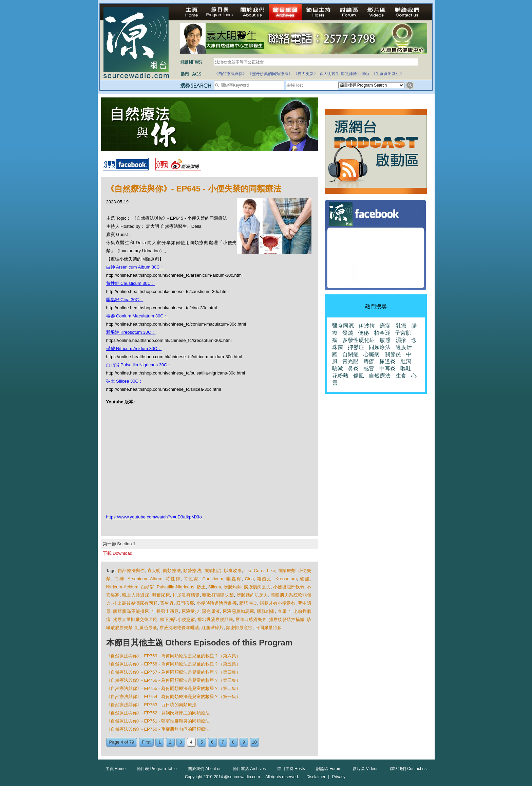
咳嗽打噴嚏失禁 (218, 595)
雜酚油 (264, 579)
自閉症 (350, 354)
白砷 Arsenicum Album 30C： (135, 267)
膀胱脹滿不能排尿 (131, 611)
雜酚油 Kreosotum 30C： (131, 332)
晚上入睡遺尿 (136, 595)
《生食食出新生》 (388, 74)
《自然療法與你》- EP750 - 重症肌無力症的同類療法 (158, 729)
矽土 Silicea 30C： (125, 381)
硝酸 (305, 579)
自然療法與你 (131, 571)
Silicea (215, 587)
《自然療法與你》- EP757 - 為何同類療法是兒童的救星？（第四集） (174, 672)
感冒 (369, 369)
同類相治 (213, 571)
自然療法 (380, 376)
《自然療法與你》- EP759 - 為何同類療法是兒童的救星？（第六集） (174, 656)
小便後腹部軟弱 (289, 587)
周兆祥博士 (351, 74)
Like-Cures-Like (260, 571)
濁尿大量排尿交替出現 (135, 619)
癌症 (366, 74)
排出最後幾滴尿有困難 (135, 603)
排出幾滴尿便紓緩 (215, 619)
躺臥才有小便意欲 (277, 603)
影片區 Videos (365, 769)
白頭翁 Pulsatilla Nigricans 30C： (139, 365)
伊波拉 (367, 326)
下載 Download (118, 553)
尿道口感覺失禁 (251, 619)
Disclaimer (316, 777)
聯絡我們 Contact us (408, 769)
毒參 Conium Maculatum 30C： (137, 316)
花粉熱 (340, 376)
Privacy (339, 777)
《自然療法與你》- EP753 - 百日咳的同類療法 (151, 705)
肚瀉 (406, 361)
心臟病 (372, 354)
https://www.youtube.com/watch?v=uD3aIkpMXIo (154, 517)
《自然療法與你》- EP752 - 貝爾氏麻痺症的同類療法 (158, 713)
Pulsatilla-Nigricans (176, 587)
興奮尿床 (161, 595)
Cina (249, 579)
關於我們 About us (205, 769)
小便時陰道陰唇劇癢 (217, 603)
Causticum (213, 579)
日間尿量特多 (268, 628)
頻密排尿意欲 (239, 628)
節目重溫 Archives (249, 769)
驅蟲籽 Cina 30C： (125, 300)
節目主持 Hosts (291, 769)
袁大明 (154, 571)
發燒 (348, 333)
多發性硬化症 (359, 340)
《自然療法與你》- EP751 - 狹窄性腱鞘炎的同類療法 (158, 721)
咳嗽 (338, 369)
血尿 (282, 611)
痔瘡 (369, 361)
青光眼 (350, 361)
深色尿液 (211, 611)
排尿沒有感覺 (186, 595)
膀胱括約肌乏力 (252, 595)
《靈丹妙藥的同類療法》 (270, 74)
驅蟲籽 (234, 579)
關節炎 (393, 354)
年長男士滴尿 (165, 611)
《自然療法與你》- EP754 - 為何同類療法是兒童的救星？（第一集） (174, 697)
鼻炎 (353, 369)
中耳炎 (387, 369)
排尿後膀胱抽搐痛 (287, 619)
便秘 (363, 333)
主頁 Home (116, 769)
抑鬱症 (356, 347)
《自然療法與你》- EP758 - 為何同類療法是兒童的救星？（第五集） (174, 664)
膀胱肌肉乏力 (257, 587)
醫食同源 (343, 326)
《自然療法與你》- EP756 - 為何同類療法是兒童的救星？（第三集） (174, 680)
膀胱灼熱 (233, 587)
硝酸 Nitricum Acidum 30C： (134, 349)
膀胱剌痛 (266, 611)
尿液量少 (191, 611)
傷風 (359, 376)
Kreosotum (286, 579)
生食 (401, 376)
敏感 (385, 340)
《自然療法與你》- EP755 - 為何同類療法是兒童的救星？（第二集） (174, 688)
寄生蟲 (167, 603)
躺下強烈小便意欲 (177, 619)
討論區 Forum (329, 769)
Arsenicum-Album (145, 579)
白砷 (119, 579)
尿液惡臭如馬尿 (238, 611)
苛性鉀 (173, 579)
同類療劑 (287, 571)
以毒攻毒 (233, 571)
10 (254, 742)
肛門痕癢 (185, 603)
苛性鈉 (192, 579)
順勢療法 (192, 571)
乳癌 (401, 326)
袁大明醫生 (329, 74)
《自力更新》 (306, 74)
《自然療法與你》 (230, 74)
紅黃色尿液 (146, 628)
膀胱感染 (248, 603)
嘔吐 (406, 369)
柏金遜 (382, 333)
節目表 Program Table (157, 769)
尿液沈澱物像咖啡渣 (179, 628)
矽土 (201, 587)
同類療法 (172, 571)
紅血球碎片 (213, 628)
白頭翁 (147, 587)
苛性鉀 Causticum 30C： (131, 283)
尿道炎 (387, 361)
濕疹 (401, 340)
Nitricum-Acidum (122, 587)
